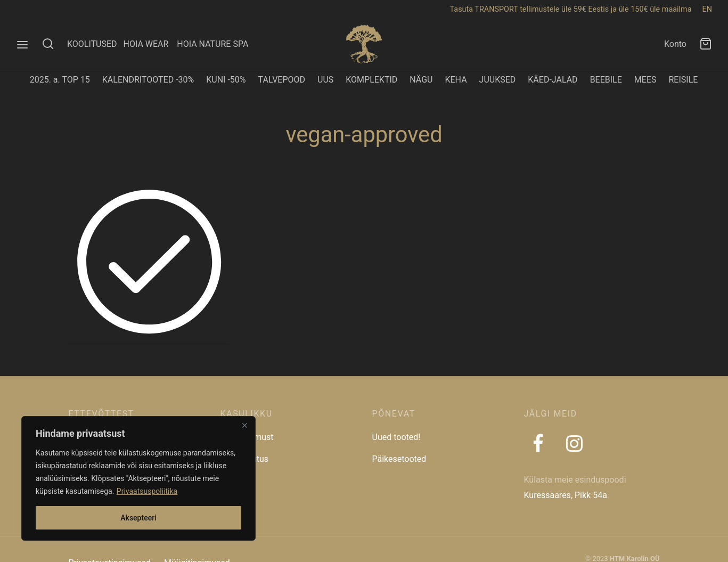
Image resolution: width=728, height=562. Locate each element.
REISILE (683, 80)
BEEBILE (606, 80)
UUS (325, 80)
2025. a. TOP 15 (60, 80)
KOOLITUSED (92, 44)
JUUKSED (498, 80)
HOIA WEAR (150, 44)
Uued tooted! (396, 437)
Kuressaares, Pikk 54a (566, 495)
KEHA (456, 80)
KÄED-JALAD (553, 80)
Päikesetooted (399, 459)
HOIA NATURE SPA (212, 44)
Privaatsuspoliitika (147, 491)
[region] (138, 478)
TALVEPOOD (282, 80)
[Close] (244, 425)
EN (707, 9)
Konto (675, 44)
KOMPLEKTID (371, 80)
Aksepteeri (138, 518)
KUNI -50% (226, 80)
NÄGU (421, 80)
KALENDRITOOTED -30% (148, 80)
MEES (645, 80)
